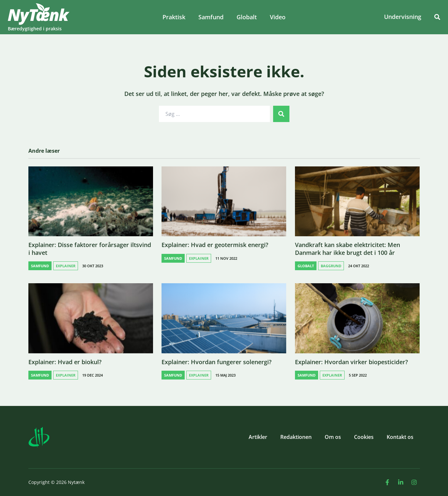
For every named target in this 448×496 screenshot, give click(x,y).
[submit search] (281, 114)
